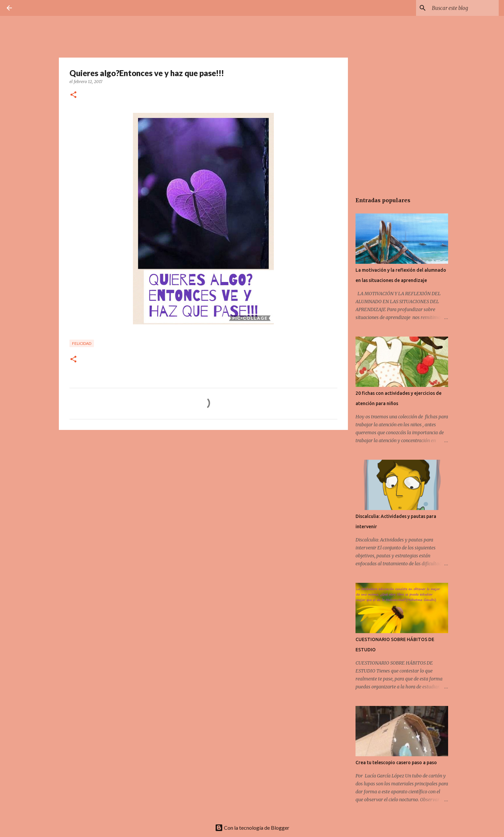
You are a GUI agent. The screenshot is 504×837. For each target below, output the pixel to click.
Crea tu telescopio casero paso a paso (396, 763)
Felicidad (82, 343)
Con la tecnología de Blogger (252, 828)
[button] (73, 95)
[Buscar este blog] (464, 8)
